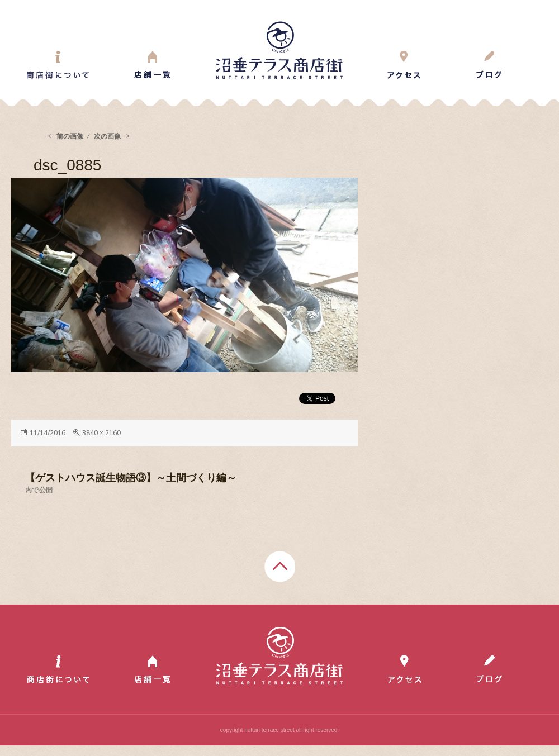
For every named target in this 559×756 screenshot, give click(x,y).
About (58, 65)
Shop (152, 65)
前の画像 (70, 136)
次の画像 (107, 136)
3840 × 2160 (101, 433)
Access (404, 65)
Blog (489, 65)
